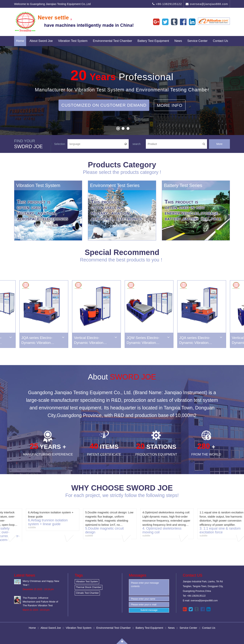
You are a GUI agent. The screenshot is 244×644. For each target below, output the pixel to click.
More (219, 144)
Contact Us (220, 41)
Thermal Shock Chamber (89, 587)
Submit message (149, 610)
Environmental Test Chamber (112, 41)
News (178, 41)
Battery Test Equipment (153, 41)
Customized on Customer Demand (104, 105)
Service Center (197, 41)
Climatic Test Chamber (87, 593)
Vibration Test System (73, 41)
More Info (170, 105)
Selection (60, 144)
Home (20, 41)
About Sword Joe (41, 41)
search (136, 144)
